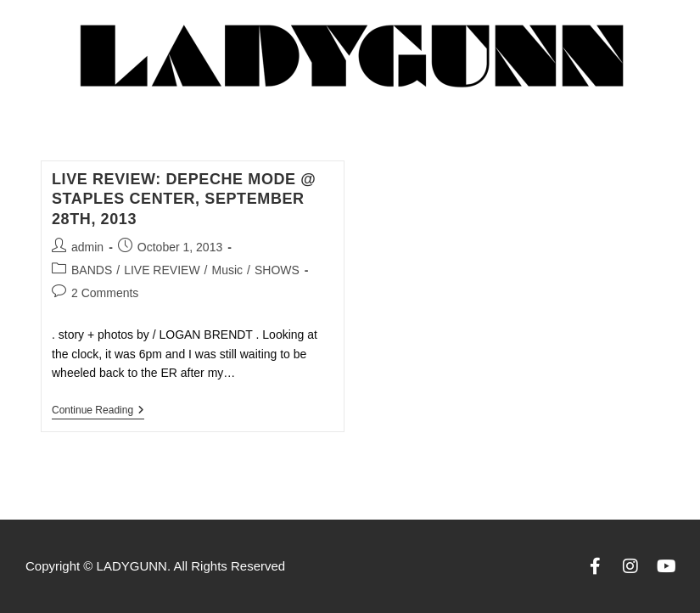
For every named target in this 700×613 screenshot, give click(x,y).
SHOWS (277, 270)
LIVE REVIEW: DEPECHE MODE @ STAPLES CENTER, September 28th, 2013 (184, 199)
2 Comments (105, 293)
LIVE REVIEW (162, 270)
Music (227, 270)
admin (87, 247)
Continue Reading (98, 410)
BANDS (92, 270)
